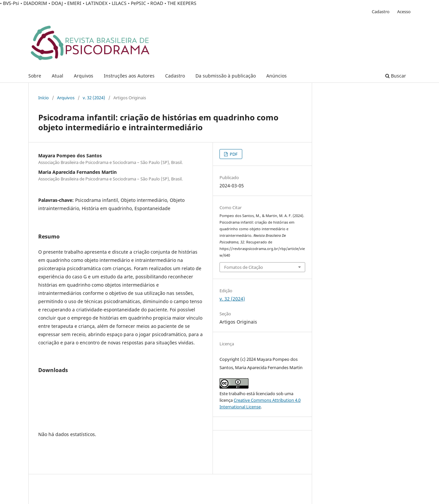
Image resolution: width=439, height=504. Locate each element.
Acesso (404, 12)
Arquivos (84, 76)
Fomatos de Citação (244, 267)
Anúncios (277, 76)
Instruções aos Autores (129, 76)
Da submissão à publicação (226, 76)
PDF (233, 154)
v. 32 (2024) (94, 98)
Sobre (35, 76)
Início (44, 98)
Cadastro (175, 76)
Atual (58, 76)
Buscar (396, 76)
